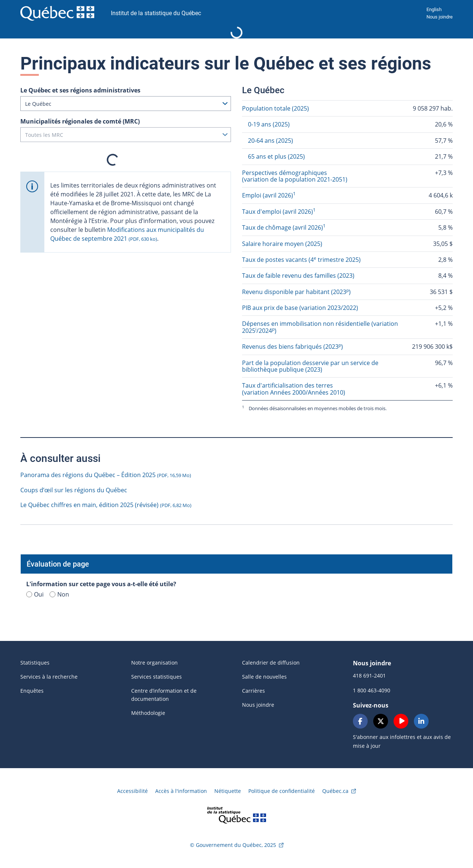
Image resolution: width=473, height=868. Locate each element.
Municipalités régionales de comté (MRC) (80, 121)
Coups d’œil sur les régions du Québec (74, 490)
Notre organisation (154, 663)
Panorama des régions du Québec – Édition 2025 (106, 475)
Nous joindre (440, 17)
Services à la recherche (49, 677)
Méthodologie (148, 713)
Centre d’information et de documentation (164, 695)
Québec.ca (335, 791)
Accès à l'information (181, 791)
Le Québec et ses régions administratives (80, 90)
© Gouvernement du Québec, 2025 (233, 845)
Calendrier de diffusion (271, 663)
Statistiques (35, 663)
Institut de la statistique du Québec (156, 13)
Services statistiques (156, 677)
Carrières (253, 691)
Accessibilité (132, 791)
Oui (35, 594)
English (434, 9)
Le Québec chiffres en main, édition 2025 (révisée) (106, 505)
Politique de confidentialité (282, 791)
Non (59, 594)
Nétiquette (228, 791)
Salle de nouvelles (264, 677)
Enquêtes (32, 691)
